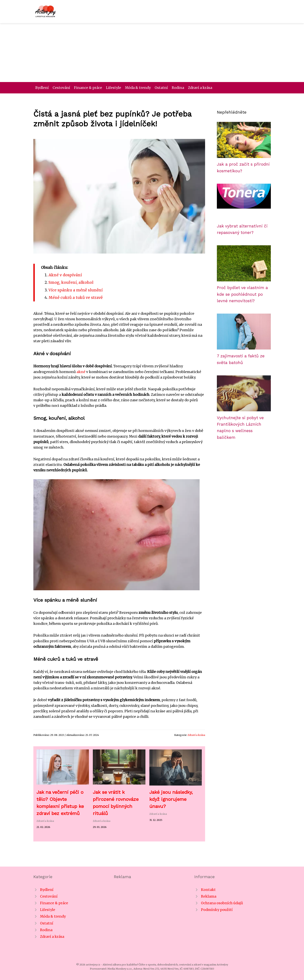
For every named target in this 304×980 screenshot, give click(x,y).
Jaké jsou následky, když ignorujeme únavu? (171, 799)
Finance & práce (88, 88)
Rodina (178, 88)
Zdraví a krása (200, 88)
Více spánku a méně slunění (76, 290)
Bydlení (42, 88)
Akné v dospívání (65, 275)
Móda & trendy (138, 88)
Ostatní (161, 88)
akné (81, 372)
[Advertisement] (152, 53)
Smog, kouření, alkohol (71, 282)
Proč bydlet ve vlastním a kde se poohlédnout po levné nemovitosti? (242, 294)
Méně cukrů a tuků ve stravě (76, 297)
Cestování (61, 88)
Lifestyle (114, 88)
